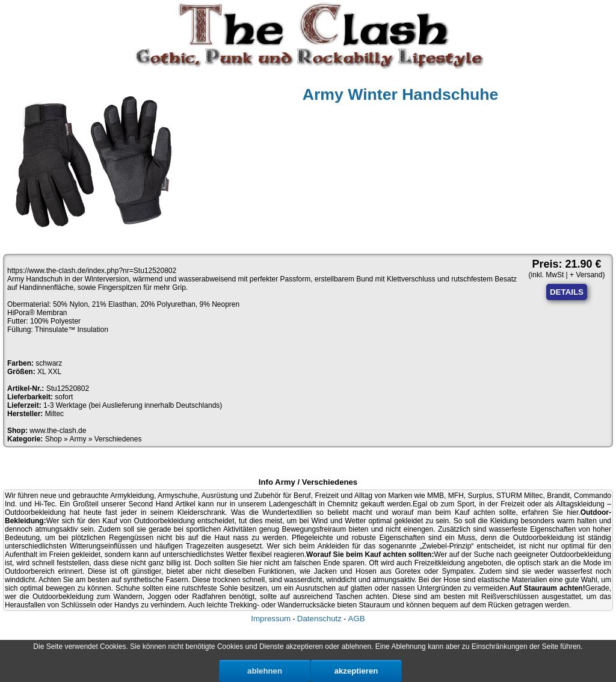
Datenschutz (319, 619)
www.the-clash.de (58, 431)
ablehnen (265, 671)
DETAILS (567, 292)
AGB (357, 619)
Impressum (271, 619)
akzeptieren (356, 671)
